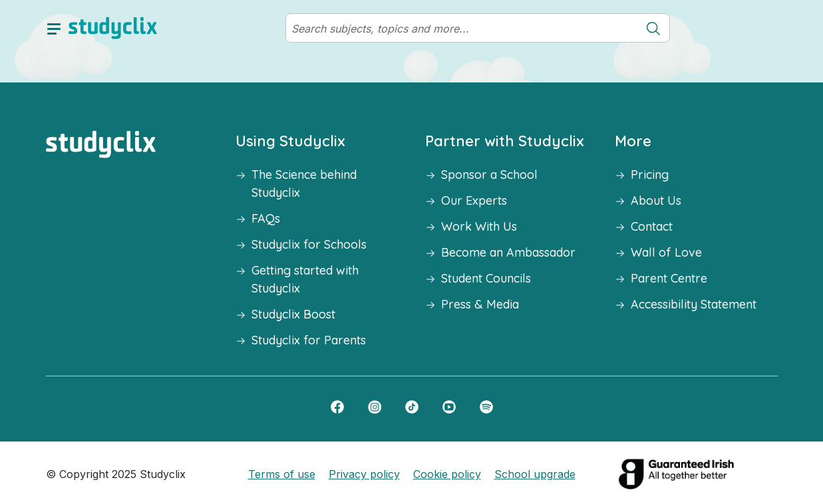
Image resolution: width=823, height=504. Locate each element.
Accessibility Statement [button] (694, 304)
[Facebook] (337, 406)
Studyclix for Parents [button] (309, 340)
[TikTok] (412, 406)
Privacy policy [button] (364, 474)
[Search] (462, 29)
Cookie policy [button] (447, 474)
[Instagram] (375, 406)
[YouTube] (449, 406)
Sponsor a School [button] (489, 175)
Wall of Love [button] (666, 252)
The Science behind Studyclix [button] (304, 184)
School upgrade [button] (535, 474)
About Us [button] (656, 200)
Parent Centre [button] (669, 278)
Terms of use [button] (282, 474)
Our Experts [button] (474, 200)
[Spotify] (486, 406)
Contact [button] (652, 226)
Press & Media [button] (480, 304)
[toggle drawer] (54, 28)
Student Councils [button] (486, 278)
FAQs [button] (266, 218)
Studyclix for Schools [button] (309, 244)
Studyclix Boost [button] (293, 314)
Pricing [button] (650, 175)
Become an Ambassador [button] (508, 252)
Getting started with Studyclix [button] (305, 279)
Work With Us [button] (479, 226)
